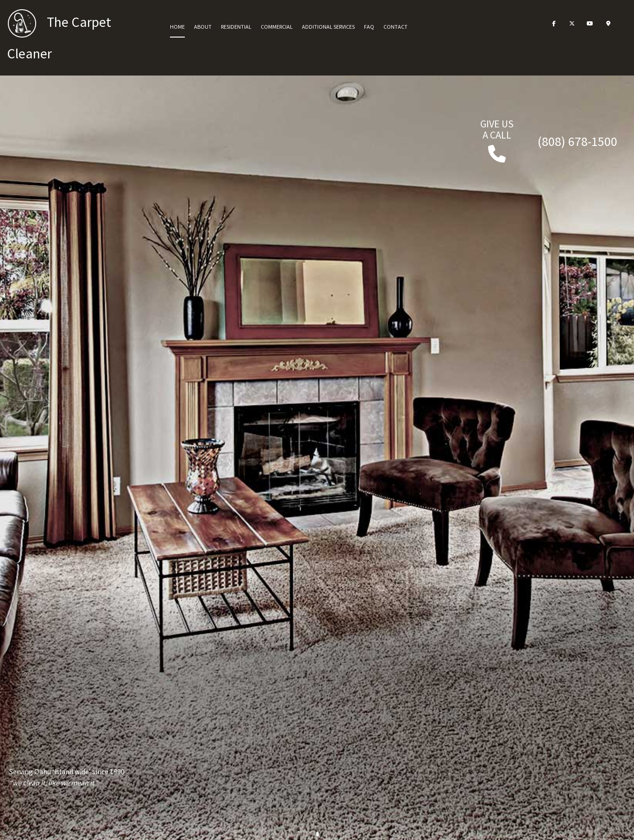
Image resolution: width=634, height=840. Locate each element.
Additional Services (328, 27)
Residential (236, 27)
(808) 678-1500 (578, 141)
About (203, 27)
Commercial (277, 27)
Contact (395, 27)
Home (177, 27)
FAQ (369, 27)
